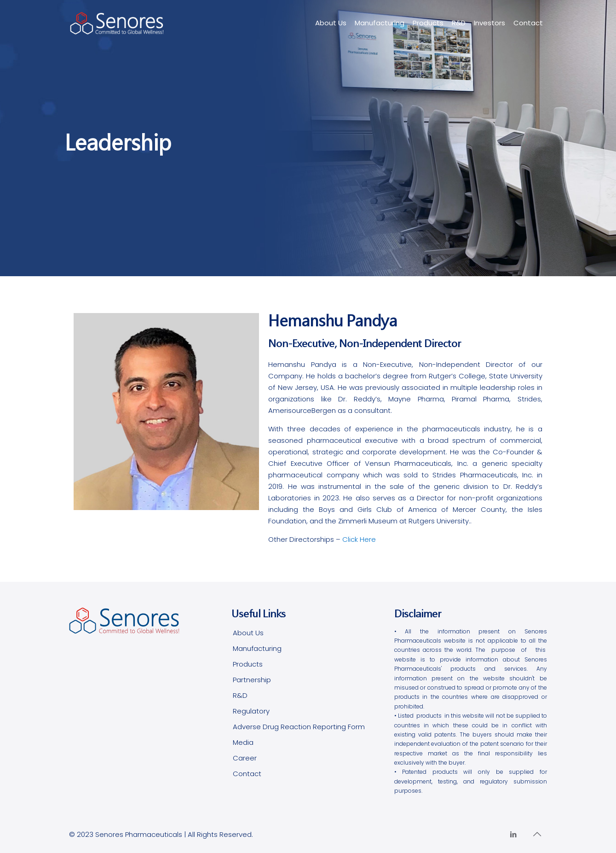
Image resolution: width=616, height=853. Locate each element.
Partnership (252, 680)
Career (245, 758)
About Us (248, 633)
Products (248, 664)
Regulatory (251, 711)
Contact (247, 774)
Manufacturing (257, 648)
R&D (240, 695)
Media (243, 742)
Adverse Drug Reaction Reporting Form (299, 727)
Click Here (359, 539)
